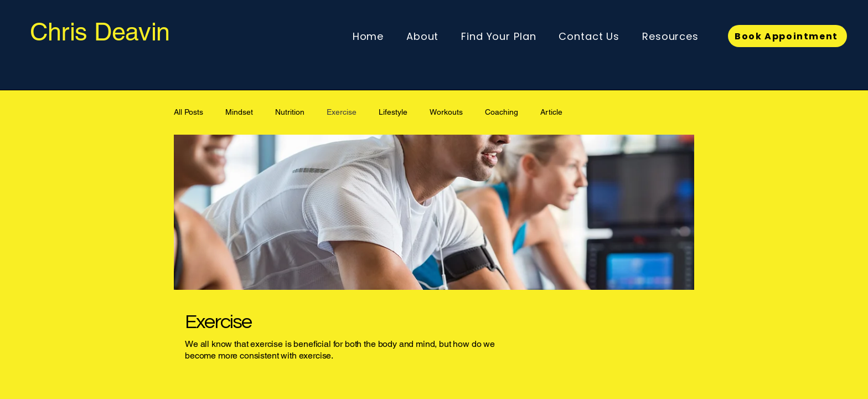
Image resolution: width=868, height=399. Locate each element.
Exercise (342, 112)
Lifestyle (393, 112)
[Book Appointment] (787, 36)
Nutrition (290, 112)
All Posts (188, 112)
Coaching (502, 112)
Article (551, 112)
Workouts (446, 112)
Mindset (239, 112)
